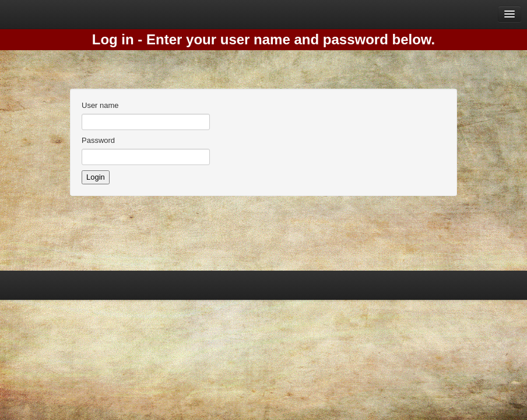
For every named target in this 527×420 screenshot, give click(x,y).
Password (98, 140)
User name (100, 105)
